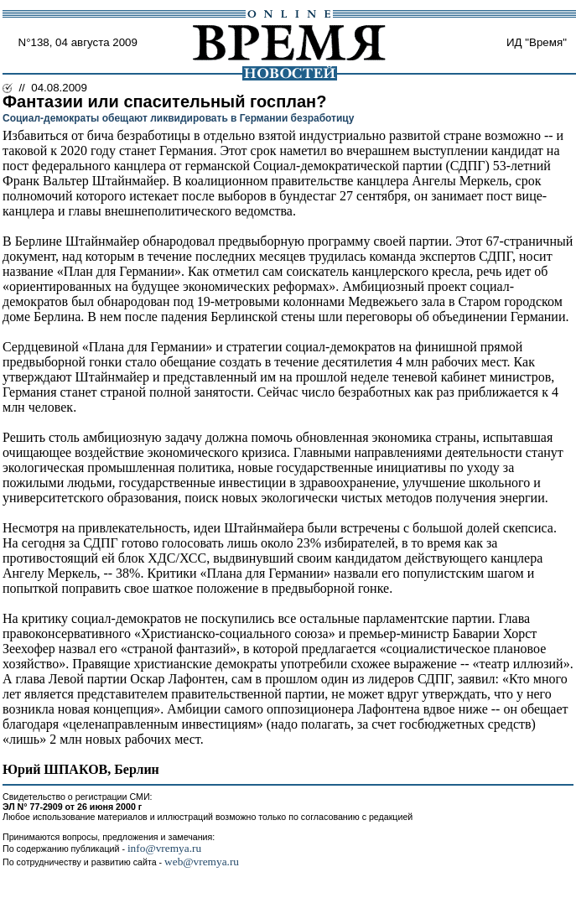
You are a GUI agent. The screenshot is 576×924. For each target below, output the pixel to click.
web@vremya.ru (202, 862)
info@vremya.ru (164, 848)
